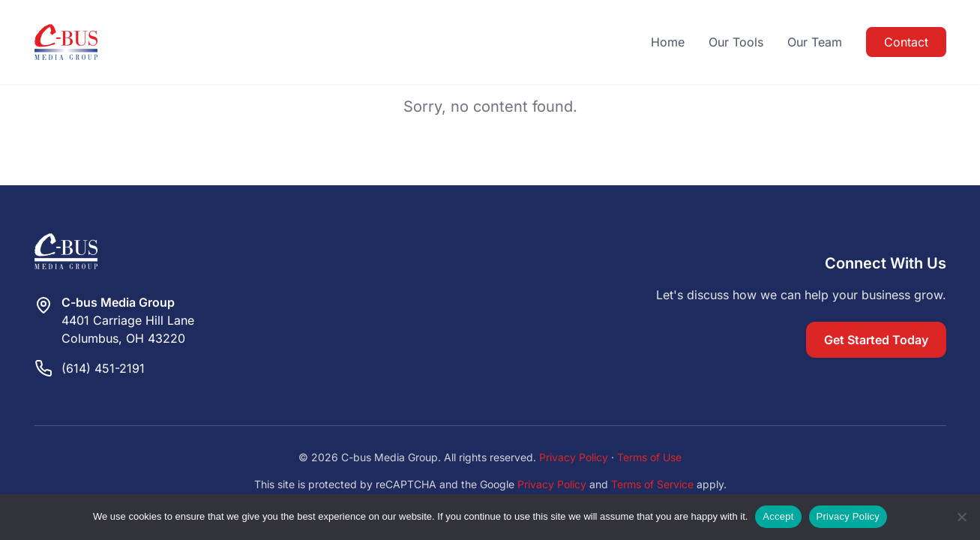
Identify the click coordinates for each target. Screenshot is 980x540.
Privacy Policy (574, 457)
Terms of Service (652, 484)
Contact (906, 42)
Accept (778, 516)
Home (668, 42)
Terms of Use (649, 457)
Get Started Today (876, 340)
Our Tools (736, 42)
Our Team (815, 42)
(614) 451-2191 (103, 368)
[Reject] (961, 517)
